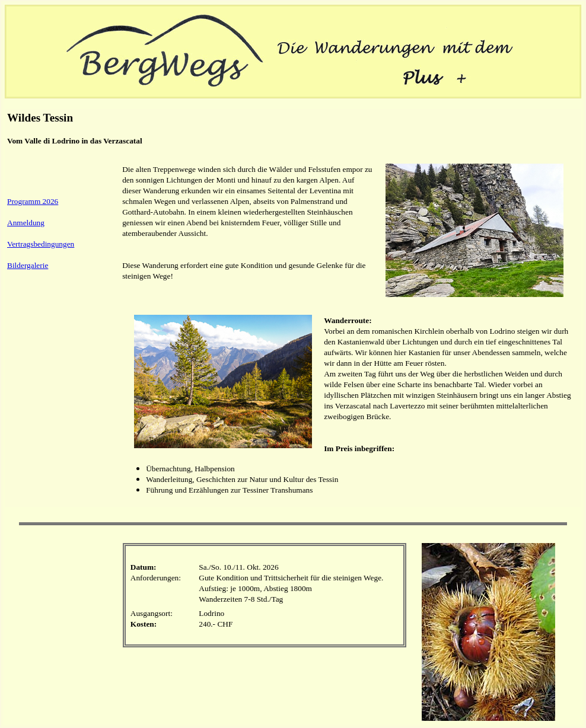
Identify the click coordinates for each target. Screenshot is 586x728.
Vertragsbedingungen (41, 244)
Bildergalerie (28, 265)
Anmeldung (26, 223)
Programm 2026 (33, 201)
